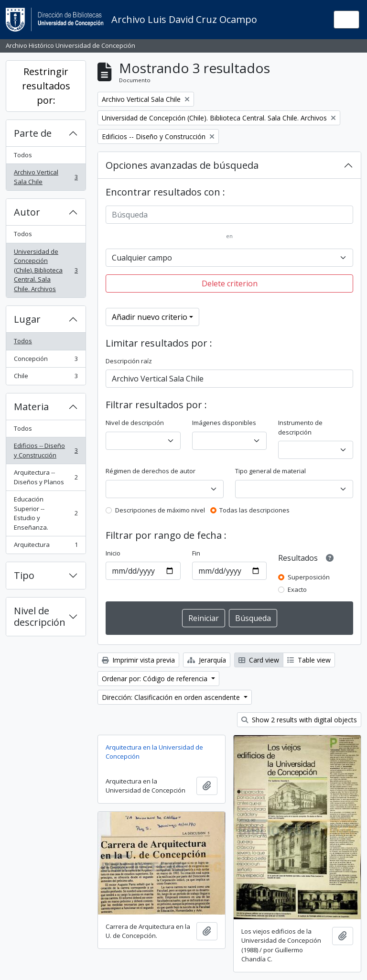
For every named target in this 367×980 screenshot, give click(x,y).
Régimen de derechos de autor (151, 471)
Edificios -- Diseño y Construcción (46, 450)
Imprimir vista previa (138, 660)
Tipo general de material (270, 471)
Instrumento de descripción (300, 427)
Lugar (27, 319)
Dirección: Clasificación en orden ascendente (172, 697)
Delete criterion (230, 283)
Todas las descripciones (254, 510)
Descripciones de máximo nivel (160, 510)
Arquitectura (46, 547)
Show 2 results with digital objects (299, 720)
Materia (31, 407)
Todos (23, 155)
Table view (309, 660)
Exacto (297, 589)
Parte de (33, 133)
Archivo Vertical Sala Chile (46, 177)
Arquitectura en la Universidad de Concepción (154, 752)
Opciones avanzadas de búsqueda (182, 165)
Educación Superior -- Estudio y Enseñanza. (46, 513)
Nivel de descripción (40, 616)
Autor (27, 212)
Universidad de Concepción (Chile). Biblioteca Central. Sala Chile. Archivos (46, 270)
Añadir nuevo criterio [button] (150, 317)
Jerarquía (207, 660)
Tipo (24, 575)
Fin (196, 553)
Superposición (309, 577)
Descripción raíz (129, 361)
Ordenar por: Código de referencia (156, 679)
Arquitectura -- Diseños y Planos (46, 477)
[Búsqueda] (229, 215)
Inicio (113, 553)
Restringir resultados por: (46, 86)
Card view (259, 660)
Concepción (46, 361)
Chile (46, 378)
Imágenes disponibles (224, 423)
